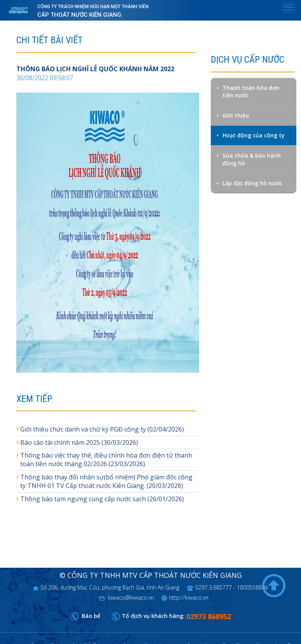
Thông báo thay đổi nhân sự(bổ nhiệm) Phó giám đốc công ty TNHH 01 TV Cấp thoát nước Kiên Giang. (106, 481)
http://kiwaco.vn (189, 597)
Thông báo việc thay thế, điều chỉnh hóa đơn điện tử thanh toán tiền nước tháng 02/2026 (106, 460)
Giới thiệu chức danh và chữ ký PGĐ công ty (83, 429)
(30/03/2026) (119, 442)
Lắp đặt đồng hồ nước (252, 183)
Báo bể (90, 616)
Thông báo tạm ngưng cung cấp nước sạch (83, 499)
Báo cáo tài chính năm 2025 (60, 442)
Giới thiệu (236, 115)
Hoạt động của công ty (254, 135)
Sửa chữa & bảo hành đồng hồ (252, 159)
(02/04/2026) (165, 429)
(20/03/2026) (164, 486)
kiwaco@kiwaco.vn (130, 597)
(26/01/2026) (165, 499)
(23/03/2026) (126, 464)
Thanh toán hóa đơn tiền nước (251, 92)
